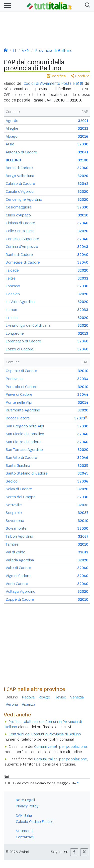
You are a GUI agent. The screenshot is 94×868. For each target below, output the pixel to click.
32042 (83, 184)
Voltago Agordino (21, 591)
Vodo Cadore (17, 584)
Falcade (12, 270)
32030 (83, 144)
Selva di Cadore (19, 489)
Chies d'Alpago (18, 215)
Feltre (11, 278)
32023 (80, 418)
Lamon (11, 310)
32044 (83, 394)
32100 (83, 160)
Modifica (56, 76)
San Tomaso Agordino (24, 450)
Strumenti (24, 831)
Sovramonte (16, 528)
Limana (12, 318)
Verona (12, 704)
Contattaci (25, 837)
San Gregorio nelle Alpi (25, 426)
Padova (28, 697)
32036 (83, 481)
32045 (83, 473)
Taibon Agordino (19, 536)
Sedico (12, 481)
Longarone (15, 333)
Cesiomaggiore (19, 207)
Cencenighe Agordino (24, 199)
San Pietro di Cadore (23, 442)
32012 (83, 552)
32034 (83, 379)
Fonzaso (13, 286)
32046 (83, 458)
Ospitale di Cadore (21, 371)
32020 (83, 192)
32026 (83, 176)
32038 (83, 505)
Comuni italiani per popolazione (61, 759)
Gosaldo (13, 294)
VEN (26, 50)
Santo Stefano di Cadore (27, 473)
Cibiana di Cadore (20, 223)
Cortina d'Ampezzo (22, 247)
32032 (83, 278)
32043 (83, 247)
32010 (83, 215)
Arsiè (10, 144)
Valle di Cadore (18, 568)
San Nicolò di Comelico (25, 434)
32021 (83, 121)
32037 (83, 513)
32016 (83, 136)
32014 (83, 402)
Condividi (80, 76)
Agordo (12, 121)
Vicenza (28, 704)
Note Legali (25, 800)
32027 (83, 536)
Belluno (12, 697)
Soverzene (15, 521)
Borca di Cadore (19, 168)
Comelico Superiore (22, 239)
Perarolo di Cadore (22, 387)
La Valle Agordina (20, 302)
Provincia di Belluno (54, 50)
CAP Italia (24, 815)
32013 (83, 333)
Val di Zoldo (16, 552)
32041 (83, 152)
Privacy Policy (27, 806)
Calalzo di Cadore (20, 184)
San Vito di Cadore (21, 458)
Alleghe (12, 128)
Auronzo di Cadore (21, 152)
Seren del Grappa (21, 497)
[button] (87, 6)
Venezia (77, 697)
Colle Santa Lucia (20, 231)
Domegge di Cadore (23, 262)
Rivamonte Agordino (23, 410)
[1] (87, 417)
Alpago (12, 136)
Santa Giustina (18, 466)
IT (15, 50)
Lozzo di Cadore (20, 349)
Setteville (14, 505)
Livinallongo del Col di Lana (28, 325)
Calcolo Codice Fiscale (35, 822)
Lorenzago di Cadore (23, 341)
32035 (83, 466)
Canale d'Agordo (20, 192)
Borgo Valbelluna (20, 176)
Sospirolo (14, 513)
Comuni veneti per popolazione (61, 747)
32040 (83, 168)
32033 (83, 310)
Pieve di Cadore (19, 394)
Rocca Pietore (18, 418)
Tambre (12, 544)
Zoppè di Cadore (20, 599)
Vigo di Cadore (18, 576)
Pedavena (14, 379)
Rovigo (44, 697)
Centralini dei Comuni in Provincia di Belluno (45, 734)
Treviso (60, 697)
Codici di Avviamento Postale (51, 83)
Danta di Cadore (19, 255)
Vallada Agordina (20, 560)
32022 (83, 128)
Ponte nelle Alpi (19, 402)
